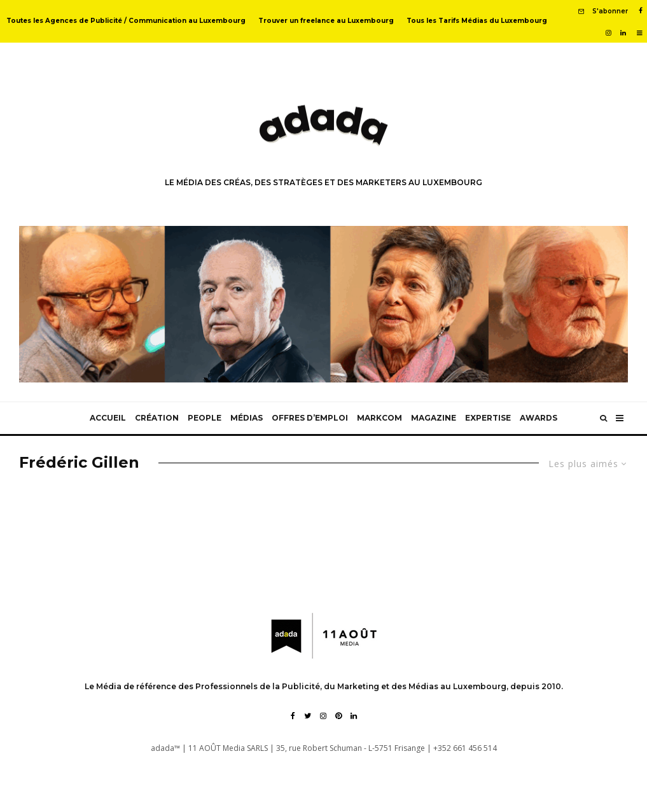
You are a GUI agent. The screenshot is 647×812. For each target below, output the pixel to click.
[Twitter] (308, 716)
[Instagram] (609, 33)
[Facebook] (641, 11)
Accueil (108, 418)
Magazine (434, 418)
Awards (539, 418)
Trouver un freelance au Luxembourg (326, 21)
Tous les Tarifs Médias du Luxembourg (477, 21)
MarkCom (379, 418)
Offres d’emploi (310, 418)
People (205, 418)
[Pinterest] (338, 716)
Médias (247, 418)
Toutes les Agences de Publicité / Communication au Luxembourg (126, 21)
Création (157, 418)
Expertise (488, 418)
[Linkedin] (623, 33)
